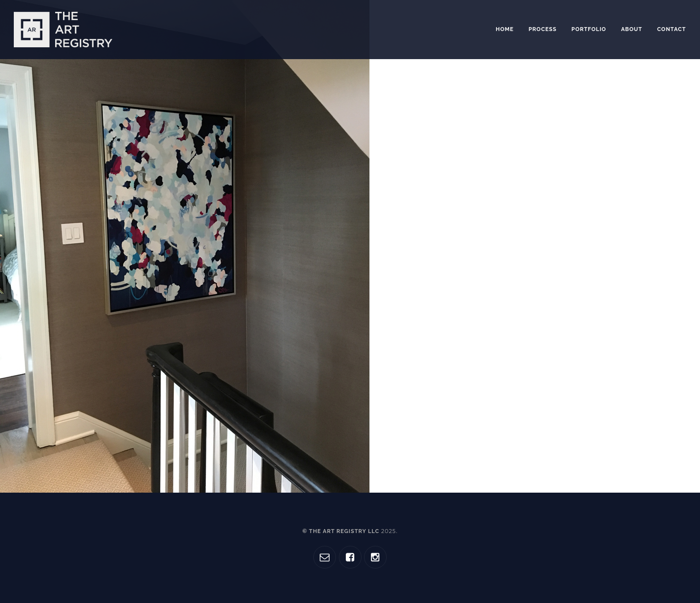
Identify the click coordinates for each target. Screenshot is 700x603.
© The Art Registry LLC (349, 531)
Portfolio (589, 29)
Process (543, 29)
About (632, 29)
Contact (672, 29)
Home (505, 29)
